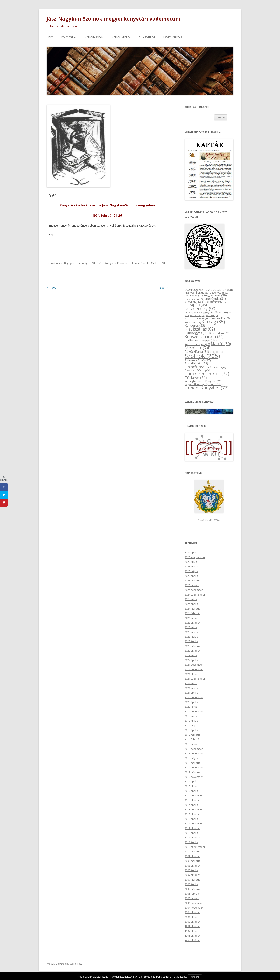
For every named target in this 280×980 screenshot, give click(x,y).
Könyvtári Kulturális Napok (133, 263)
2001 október (192, 917)
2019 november (194, 711)
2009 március (192, 861)
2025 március (192, 580)
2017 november (194, 767)
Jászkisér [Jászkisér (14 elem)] (212, 315)
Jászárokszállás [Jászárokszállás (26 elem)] (218, 318)
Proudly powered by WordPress (64, 964)
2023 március (192, 646)
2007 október (192, 875)
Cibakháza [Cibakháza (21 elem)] (194, 295)
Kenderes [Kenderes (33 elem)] (195, 325)
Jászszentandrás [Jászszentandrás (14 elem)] (195, 318)
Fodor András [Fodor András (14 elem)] (194, 299)
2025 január (192, 585)
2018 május (191, 758)
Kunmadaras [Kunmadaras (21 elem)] (220, 333)
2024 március (192, 608)
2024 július (191, 599)
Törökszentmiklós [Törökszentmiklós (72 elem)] (207, 373)
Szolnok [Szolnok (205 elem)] (202, 356)
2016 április (191, 781)
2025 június (191, 566)
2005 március (192, 889)
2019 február (192, 739)
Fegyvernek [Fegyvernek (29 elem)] (215, 295)
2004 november (194, 907)
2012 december (194, 823)
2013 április (191, 819)
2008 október (192, 865)
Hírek (50, 37)
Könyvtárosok (94, 37)
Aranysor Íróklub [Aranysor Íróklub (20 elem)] (197, 292)
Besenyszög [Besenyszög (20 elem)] (219, 292)
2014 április (191, 805)
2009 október (192, 856)
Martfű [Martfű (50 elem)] (221, 344)
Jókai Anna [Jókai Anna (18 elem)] (193, 322)
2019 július (191, 716)
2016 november (194, 777)
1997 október (192, 931)
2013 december (194, 809)
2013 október (192, 814)
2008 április (191, 870)
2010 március (192, 851)
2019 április (191, 730)
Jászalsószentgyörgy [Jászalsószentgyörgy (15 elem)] (214, 301)
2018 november (194, 753)
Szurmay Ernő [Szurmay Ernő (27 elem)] (198, 360)
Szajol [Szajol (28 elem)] (217, 351)
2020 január (192, 706)
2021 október (192, 674)
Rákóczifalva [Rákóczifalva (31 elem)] (197, 351)
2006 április (191, 884)
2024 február (192, 613)
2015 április (191, 791)
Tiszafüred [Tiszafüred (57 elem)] (199, 367)
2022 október (192, 650)
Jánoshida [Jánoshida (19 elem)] (193, 301)
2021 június (191, 688)
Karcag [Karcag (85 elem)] (213, 321)
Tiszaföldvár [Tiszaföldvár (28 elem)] (196, 363)
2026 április (191, 552)
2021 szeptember (195, 678)
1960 (52, 287)
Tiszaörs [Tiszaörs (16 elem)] (192, 370)
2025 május (191, 571)
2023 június (191, 632)
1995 (163, 287)
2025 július (191, 562)
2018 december (194, 749)
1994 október (192, 940)
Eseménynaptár (173, 37)
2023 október (192, 622)
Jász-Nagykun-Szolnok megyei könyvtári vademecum (114, 19)
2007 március (192, 879)
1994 (162, 263)
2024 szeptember (195, 594)
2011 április (191, 842)
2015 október (192, 786)
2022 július (191, 655)
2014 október (192, 800)
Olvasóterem (147, 37)
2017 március (192, 772)
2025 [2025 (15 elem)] (203, 290)
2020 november (194, 697)
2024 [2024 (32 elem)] (191, 289)
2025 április (191, 576)
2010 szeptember (195, 847)
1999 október (192, 926)
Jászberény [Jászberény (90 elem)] (201, 308)
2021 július (191, 683)
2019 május (191, 725)
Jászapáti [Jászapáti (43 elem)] (196, 304)
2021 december (194, 664)
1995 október (192, 935)
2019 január (192, 744)
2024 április (191, 604)
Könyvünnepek (121, 37)
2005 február (192, 893)
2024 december (194, 590)
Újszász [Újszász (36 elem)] (213, 384)
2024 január (192, 618)
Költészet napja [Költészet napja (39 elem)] (201, 340)
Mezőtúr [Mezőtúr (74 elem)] (198, 348)
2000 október (192, 921)
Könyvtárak (69, 37)
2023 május (191, 636)
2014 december (194, 795)
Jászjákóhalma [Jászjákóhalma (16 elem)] (195, 315)
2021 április (191, 692)
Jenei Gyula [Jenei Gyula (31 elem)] (215, 298)
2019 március (192, 735)
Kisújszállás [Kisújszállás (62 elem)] (200, 329)
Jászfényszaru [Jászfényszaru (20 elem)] (220, 312)
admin (60, 263)
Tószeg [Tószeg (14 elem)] (205, 370)
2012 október (192, 828)
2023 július (191, 627)
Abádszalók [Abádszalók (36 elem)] (221, 289)
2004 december (194, 903)
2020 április (191, 702)
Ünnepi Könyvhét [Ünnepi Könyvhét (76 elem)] (207, 388)
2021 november (194, 669)
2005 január (192, 898)
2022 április (191, 660)
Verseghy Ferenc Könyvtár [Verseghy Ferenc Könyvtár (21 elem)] (203, 381)
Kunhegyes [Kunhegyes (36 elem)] (197, 333)
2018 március (192, 763)
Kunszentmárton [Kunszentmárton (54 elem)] (204, 336)
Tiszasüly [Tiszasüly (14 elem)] (220, 367)
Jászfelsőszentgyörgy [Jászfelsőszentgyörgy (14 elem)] (197, 312)
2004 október (192, 912)
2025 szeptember (195, 557)
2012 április (191, 833)
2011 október (192, 837)
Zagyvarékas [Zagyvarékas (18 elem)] (194, 384)
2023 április (191, 641)
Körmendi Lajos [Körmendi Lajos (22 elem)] (197, 344)
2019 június (191, 720)
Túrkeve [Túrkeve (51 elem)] (196, 377)
